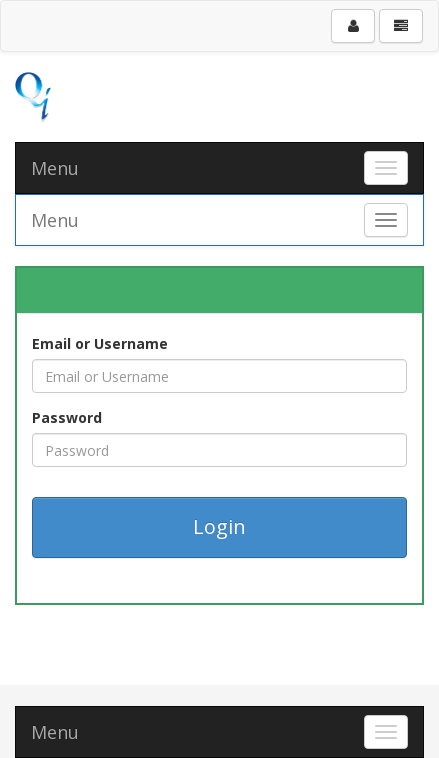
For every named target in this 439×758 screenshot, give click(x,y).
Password (67, 417)
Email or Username (100, 343)
